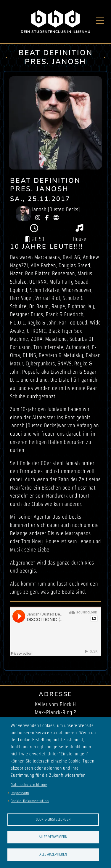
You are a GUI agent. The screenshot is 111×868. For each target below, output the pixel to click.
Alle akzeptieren (53, 854)
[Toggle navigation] (100, 21)
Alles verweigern (53, 837)
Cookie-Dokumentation (30, 801)
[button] (55, 123)
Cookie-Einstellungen (53, 819)
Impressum (20, 793)
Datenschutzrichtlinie (29, 785)
